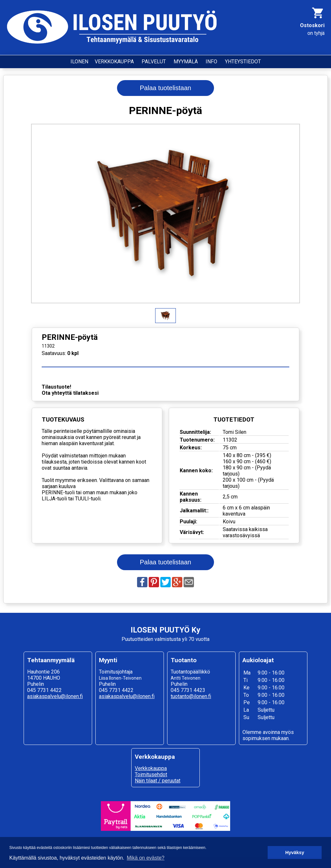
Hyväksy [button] (294, 852)
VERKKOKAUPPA (114, 62)
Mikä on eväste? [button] (146, 858)
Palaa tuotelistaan (165, 88)
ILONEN (79, 62)
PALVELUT (154, 62)
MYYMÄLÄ (186, 62)
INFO (211, 62)
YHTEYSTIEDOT (243, 62)
